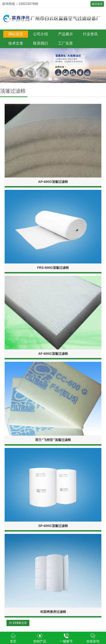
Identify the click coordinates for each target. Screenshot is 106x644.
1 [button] (50, 79)
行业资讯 (90, 34)
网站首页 (16, 34)
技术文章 (16, 43)
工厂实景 (65, 43)
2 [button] (56, 79)
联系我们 (41, 43)
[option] (53, 66)
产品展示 (65, 34)
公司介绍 (41, 34)
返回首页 (97, 4)
